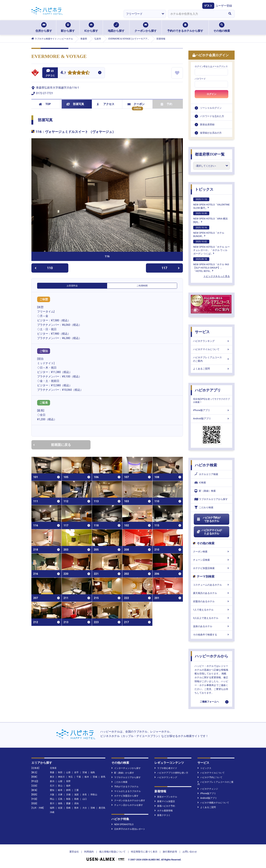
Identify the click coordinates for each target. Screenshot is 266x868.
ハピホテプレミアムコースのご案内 (212, 359)
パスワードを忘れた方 (212, 116)
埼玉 (71, 777)
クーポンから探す (146, 27)
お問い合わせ (190, 852)
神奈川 (61, 777)
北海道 (53, 768)
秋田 (60, 772)
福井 (68, 786)
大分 (85, 808)
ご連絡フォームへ (209, 702)
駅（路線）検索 (205, 491)
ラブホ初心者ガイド (166, 768)
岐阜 (60, 790)
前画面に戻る (52, 445)
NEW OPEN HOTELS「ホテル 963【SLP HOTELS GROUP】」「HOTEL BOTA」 (211, 265)
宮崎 (93, 808)
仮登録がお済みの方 (211, 133)
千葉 (79, 777)
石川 (52, 786)
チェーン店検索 (212, 560)
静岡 (68, 790)
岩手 (76, 772)
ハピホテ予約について (210, 777)
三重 (76, 790)
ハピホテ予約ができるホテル (208, 519)
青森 (52, 772)
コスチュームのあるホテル (212, 585)
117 (171, 268)
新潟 (52, 781)
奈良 (85, 795)
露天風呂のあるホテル (212, 593)
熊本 (76, 808)
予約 (166, 104)
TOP (45, 104)
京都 (68, 795)
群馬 (103, 777)
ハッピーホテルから (212, 656)
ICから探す (91, 27)
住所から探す (44, 27)
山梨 (60, 781)
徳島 (60, 803)
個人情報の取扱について (112, 852)
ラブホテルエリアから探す (211, 499)
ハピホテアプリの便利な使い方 (171, 773)
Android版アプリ (212, 418)
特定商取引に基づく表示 (144, 852)
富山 (60, 786)
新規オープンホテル (166, 797)
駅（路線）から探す (123, 773)
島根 (76, 799)
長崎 (68, 808)
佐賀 (60, 808)
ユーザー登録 (224, 6)
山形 (68, 772)
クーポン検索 (212, 552)
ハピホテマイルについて (212, 349)
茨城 (95, 777)
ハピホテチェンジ (208, 789)
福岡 (52, 808)
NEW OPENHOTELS (122, 824)
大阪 (52, 795)
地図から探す (116, 27)
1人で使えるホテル (212, 610)
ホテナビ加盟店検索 (212, 568)
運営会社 (74, 852)
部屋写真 (75, 104)
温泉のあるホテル (212, 626)
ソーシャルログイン (211, 108)
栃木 (87, 777)
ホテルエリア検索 (206, 474)
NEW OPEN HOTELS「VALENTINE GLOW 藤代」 (211, 203)
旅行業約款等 (170, 852)
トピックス (204, 189)
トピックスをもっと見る (217, 276)
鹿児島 (102, 808)
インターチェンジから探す (126, 768)
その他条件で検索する (212, 635)
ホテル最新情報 (164, 811)
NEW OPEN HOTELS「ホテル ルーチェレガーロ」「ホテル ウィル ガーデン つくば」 (212, 247)
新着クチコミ (162, 815)
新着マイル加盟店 (165, 801)
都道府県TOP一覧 (210, 154)
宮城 (85, 772)
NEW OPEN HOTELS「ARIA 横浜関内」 (210, 217)
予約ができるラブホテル (125, 787)
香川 (52, 803)
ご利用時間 (142, 286)
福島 (93, 772)
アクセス (106, 104)
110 (44, 268)
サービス (202, 332)
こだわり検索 (204, 507)
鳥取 (68, 799)
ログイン (212, 94)
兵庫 (60, 795)
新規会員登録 (207, 124)
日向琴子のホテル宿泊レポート (128, 829)
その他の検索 (222, 27)
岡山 (52, 799)
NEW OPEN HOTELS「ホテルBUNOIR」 (209, 232)
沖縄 (52, 812)
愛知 (52, 790)
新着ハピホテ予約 (165, 806)
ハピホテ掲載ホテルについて (213, 803)
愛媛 (68, 803)
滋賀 (76, 795)
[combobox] (197, 14)
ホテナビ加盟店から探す (125, 796)
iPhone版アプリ (212, 410)
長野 (68, 781)
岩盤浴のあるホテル (212, 601)
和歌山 (94, 795)
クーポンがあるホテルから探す (128, 800)
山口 (85, 799)
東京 (52, 777)
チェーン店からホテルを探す (127, 805)
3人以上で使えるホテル (212, 618)
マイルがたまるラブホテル (126, 791)
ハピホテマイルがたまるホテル (209, 532)
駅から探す (68, 27)
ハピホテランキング (212, 341)
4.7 (63, 73)
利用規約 (89, 852)
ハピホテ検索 (206, 465)
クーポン (136, 104)
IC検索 (200, 483)
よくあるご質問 (212, 369)
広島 (60, 799)
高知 (76, 803)
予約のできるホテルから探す (185, 27)
